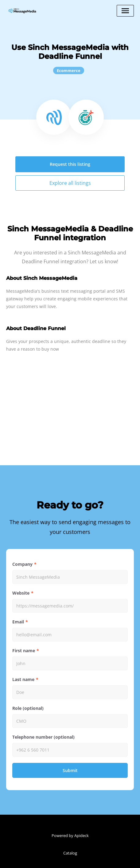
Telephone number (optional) (43, 737)
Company (22, 564)
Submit (70, 770)
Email (18, 622)
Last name (23, 679)
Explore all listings (70, 183)
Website (21, 593)
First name (24, 651)
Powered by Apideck (70, 836)
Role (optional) (28, 708)
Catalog (70, 853)
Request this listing (70, 164)
